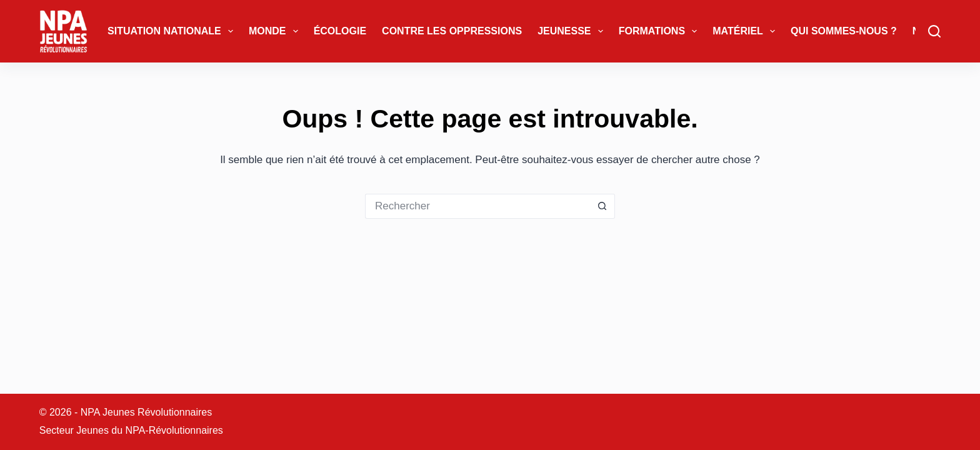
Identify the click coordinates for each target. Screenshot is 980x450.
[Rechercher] (934, 31)
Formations (661, 31)
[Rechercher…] (477, 206)
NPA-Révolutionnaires (174, 430)
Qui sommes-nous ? (844, 31)
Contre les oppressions (452, 31)
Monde (276, 31)
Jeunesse (573, 31)
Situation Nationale (173, 31)
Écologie (340, 31)
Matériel (746, 31)
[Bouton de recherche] (602, 206)
